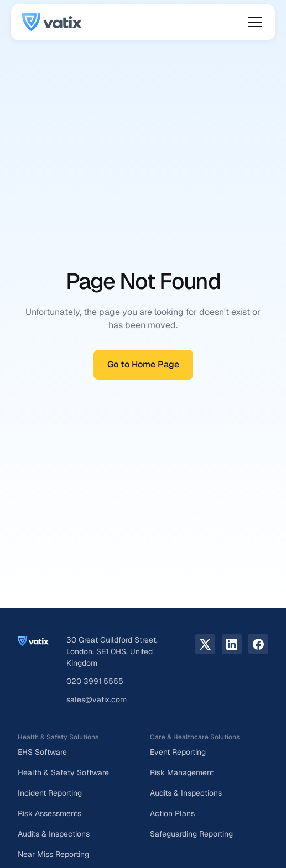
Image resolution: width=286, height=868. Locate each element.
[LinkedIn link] (232, 644)
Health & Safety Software (63, 772)
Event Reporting (178, 752)
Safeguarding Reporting (191, 834)
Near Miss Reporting (53, 854)
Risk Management (182, 772)
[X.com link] (205, 644)
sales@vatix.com (97, 699)
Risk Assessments (50, 813)
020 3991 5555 (95, 681)
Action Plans (172, 813)
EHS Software (42, 752)
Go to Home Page (143, 364)
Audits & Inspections (54, 834)
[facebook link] (258, 644)
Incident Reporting (50, 793)
